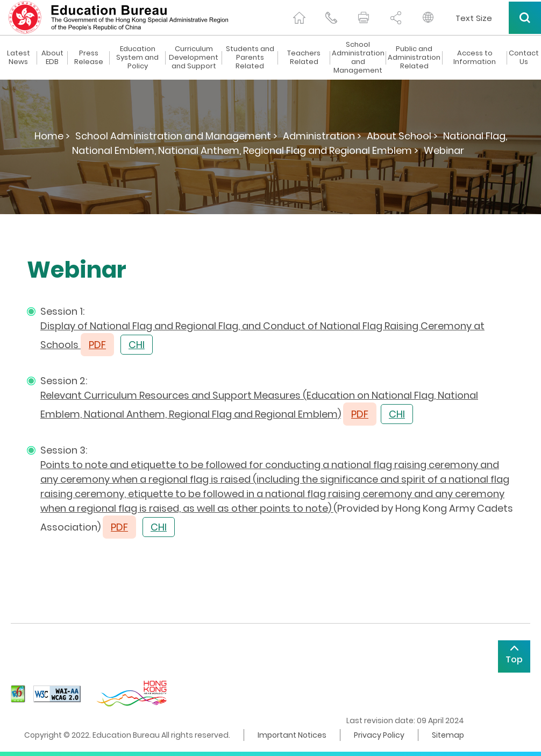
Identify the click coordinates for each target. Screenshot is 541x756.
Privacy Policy (379, 735)
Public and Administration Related (414, 58)
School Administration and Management (358, 58)
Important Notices (292, 735)
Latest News (19, 58)
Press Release (89, 58)
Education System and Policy (137, 58)
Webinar (444, 150)
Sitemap (448, 735)
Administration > (322, 136)
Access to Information (475, 58)
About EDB (52, 58)
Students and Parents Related (250, 58)
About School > (402, 136)
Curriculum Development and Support (194, 58)
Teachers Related (304, 58)
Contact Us (524, 58)
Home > (52, 136)
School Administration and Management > (176, 136)
